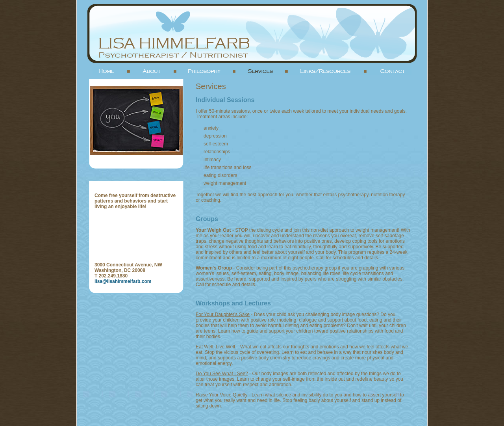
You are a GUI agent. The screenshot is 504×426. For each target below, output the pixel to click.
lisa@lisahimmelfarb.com (123, 281)
